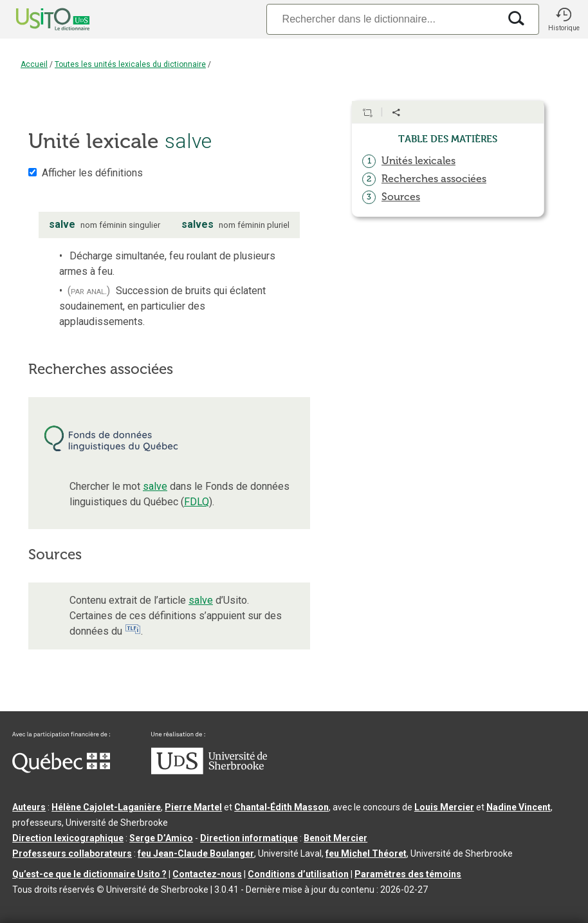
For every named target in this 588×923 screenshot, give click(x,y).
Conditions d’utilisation (298, 874)
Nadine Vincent (519, 807)
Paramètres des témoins (408, 874)
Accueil (34, 64)
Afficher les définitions (92, 173)
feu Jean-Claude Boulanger (196, 853)
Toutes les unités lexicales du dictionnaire (130, 64)
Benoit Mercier (335, 838)
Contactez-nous (207, 874)
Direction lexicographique (68, 838)
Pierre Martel (193, 807)
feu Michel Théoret (366, 853)
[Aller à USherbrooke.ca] (209, 771)
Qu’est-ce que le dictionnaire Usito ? (89, 874)
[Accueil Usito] (39, 19)
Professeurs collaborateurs (72, 853)
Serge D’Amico (161, 838)
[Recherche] (383, 19)
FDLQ (197, 502)
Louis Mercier (444, 807)
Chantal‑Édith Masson (281, 807)
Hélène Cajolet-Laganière (106, 807)
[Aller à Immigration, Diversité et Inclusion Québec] (61, 770)
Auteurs (29, 807)
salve (155, 486)
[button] (564, 19)
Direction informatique (249, 838)
